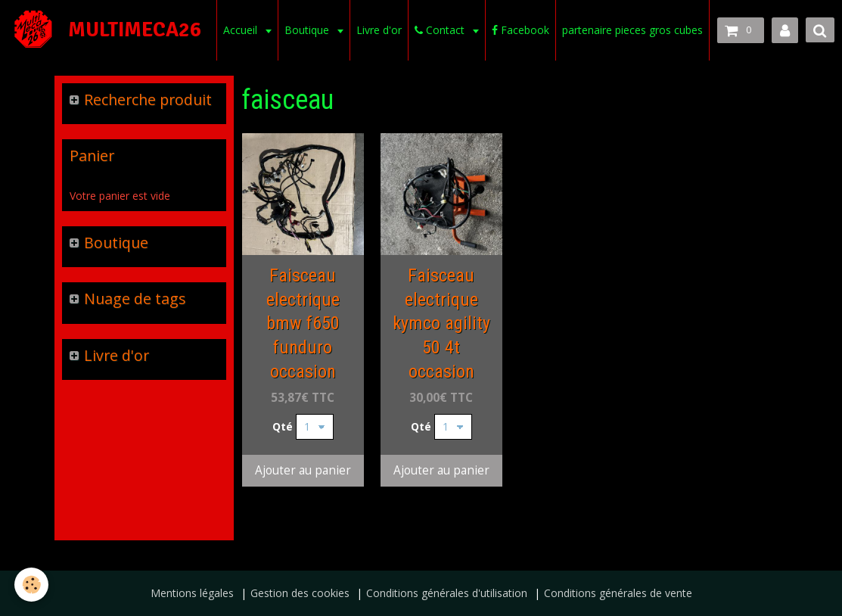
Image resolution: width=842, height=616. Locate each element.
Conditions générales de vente (618, 593)
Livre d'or (378, 30)
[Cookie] (32, 585)
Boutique (307, 30)
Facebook (519, 30)
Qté (283, 426)
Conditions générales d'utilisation (447, 593)
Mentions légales (192, 593)
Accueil (240, 30)
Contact (440, 30)
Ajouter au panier (303, 470)
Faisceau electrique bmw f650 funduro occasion (303, 324)
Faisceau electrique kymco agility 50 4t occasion (441, 324)
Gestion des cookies (300, 593)
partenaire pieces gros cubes (631, 30)
